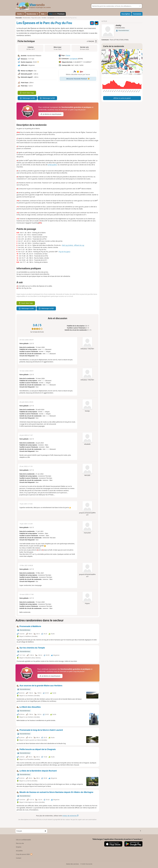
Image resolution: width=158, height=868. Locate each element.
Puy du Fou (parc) (64, 252)
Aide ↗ (44, 14)
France (68, 55)
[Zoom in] (140, 52)
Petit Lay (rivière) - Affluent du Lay (73, 245)
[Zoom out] (140, 56)
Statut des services (72, 864)
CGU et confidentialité (23, 840)
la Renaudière (52, 165)
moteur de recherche (70, 816)
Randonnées (32, 14)
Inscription (126, 14)
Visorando (19, 18)
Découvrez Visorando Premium (78, 79)
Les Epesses (74, 59)
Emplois (19, 847)
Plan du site (20, 843)
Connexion (137, 14)
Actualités (19, 851)
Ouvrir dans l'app (27, 93)
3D (135, 72)
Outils (20, 14)
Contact (19, 858)
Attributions (105, 73)
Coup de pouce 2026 (24, 854)
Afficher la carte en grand (122, 98)
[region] (122, 62)
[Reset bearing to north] (140, 59)
